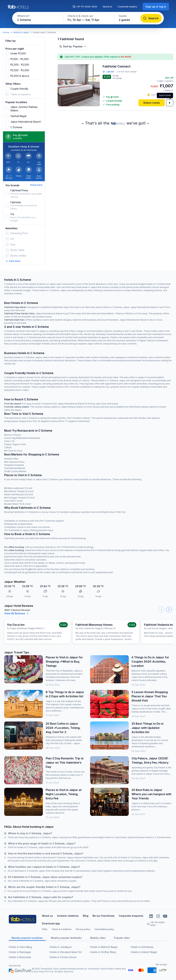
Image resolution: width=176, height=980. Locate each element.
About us (107, 7)
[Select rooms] (152, 103)
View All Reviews (17, 613)
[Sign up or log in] (156, 7)
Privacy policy (83, 929)
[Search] (151, 18)
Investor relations (68, 916)
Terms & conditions (62, 929)
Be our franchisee (104, 916)
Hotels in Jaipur (21, 32)
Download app (51, 923)
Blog (86, 916)
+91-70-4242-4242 (85, 6)
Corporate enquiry (127, 7)
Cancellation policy (104, 929)
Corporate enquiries (131, 916)
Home (6, 32)
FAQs (45, 929)
